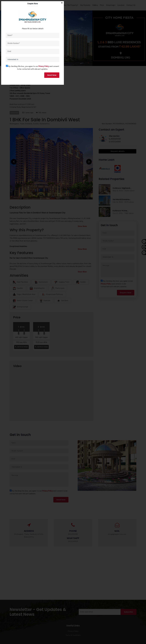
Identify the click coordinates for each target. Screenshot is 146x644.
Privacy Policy (84, 345)
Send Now (92, 354)
